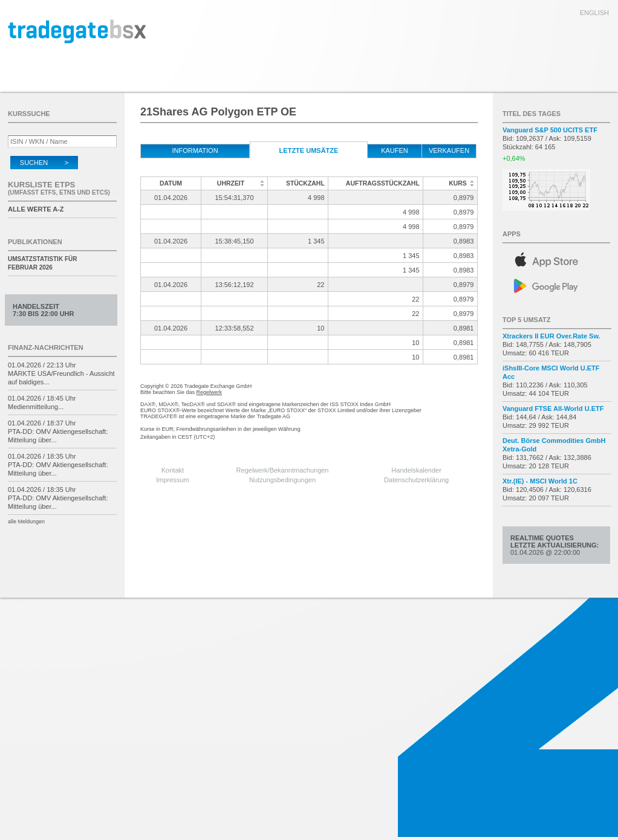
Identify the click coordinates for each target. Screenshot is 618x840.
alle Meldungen (26, 522)
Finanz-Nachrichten (46, 347)
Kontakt (173, 470)
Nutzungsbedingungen (282, 480)
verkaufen (449, 150)
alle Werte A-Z (36, 209)
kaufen (395, 150)
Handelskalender (416, 470)
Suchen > (44, 163)
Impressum (172, 480)
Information (195, 150)
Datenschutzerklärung (416, 480)
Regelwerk (210, 392)
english (594, 13)
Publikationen (35, 242)
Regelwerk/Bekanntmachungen (283, 470)
